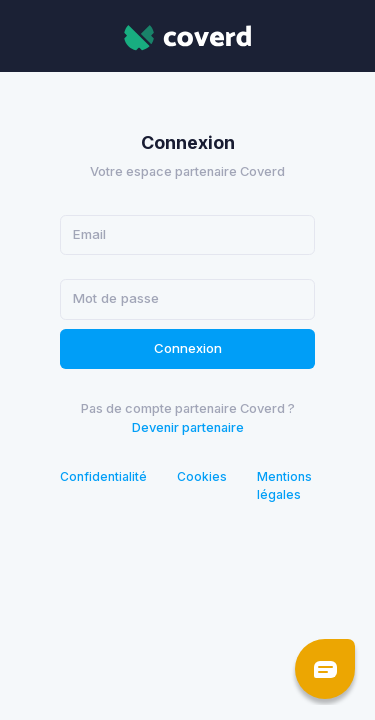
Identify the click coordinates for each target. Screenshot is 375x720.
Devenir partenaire (188, 427)
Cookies (202, 476)
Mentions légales (284, 485)
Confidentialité (103, 476)
